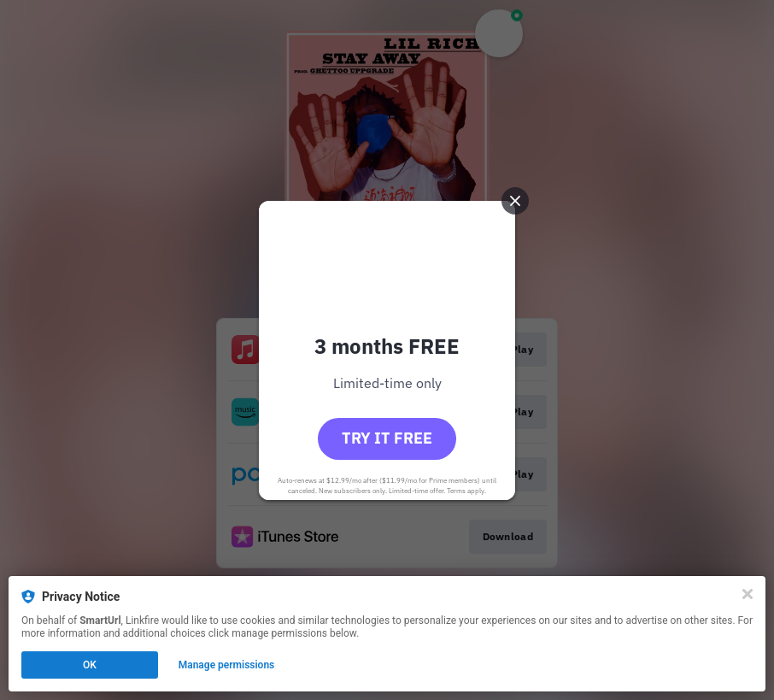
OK (90, 665)
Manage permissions (227, 665)
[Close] (748, 594)
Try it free (387, 438)
